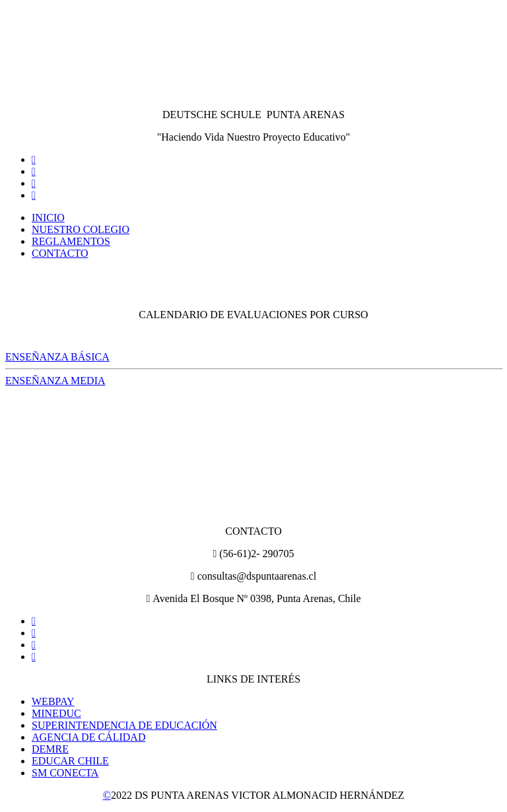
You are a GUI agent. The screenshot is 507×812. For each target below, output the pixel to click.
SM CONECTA (65, 773)
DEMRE (50, 749)
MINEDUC (56, 713)
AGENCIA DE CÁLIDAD (88, 737)
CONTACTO (60, 253)
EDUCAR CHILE (70, 761)
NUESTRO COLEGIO (81, 229)
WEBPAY (53, 701)
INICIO (48, 218)
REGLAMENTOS (71, 241)
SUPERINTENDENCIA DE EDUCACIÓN (124, 725)
